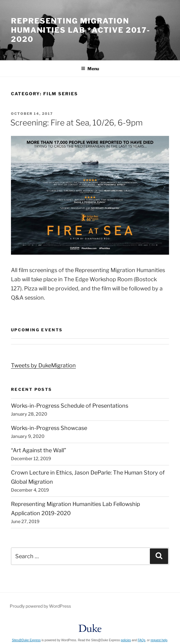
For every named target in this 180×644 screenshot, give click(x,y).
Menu (90, 69)
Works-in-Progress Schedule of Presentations (70, 406)
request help (159, 640)
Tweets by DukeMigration (43, 365)
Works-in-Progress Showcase (49, 428)
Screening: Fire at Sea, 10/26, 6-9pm (76, 123)
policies (126, 640)
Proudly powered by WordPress (40, 606)
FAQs (141, 640)
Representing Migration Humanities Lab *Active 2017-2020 (81, 30)
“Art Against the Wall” (39, 450)
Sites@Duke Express (26, 640)
